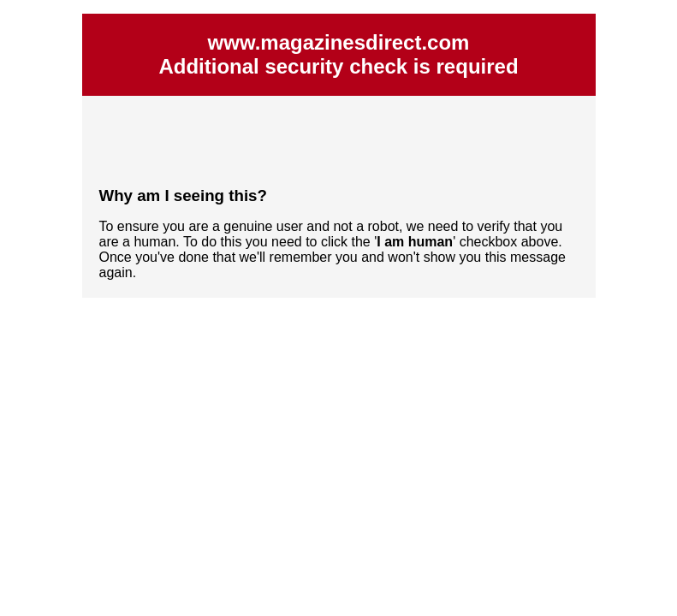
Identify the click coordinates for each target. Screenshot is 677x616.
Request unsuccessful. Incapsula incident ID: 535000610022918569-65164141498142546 (338, 308)
